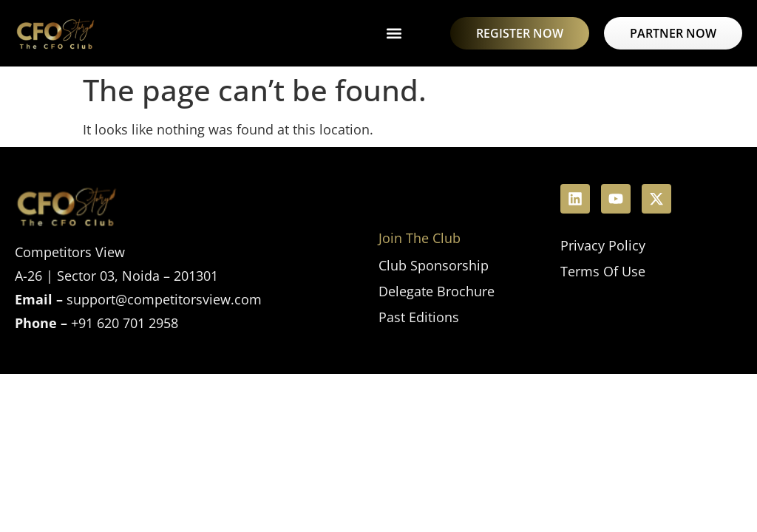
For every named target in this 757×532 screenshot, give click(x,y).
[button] (394, 34)
